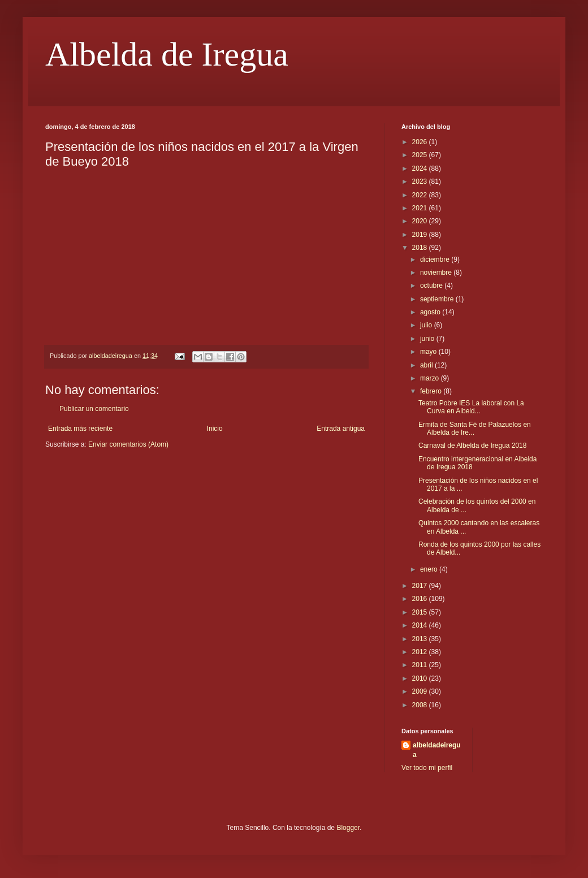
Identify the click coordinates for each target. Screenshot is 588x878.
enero (430, 569)
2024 (421, 168)
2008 (421, 705)
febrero (432, 391)
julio (427, 325)
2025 (421, 155)
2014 (421, 625)
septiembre (438, 299)
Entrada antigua (341, 429)
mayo (429, 352)
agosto (431, 312)
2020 (421, 221)
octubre (432, 286)
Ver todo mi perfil (427, 768)
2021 (421, 208)
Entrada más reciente (80, 429)
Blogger (348, 828)
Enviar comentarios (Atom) (128, 444)
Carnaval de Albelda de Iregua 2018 (472, 446)
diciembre (436, 259)
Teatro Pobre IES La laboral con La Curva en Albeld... (471, 407)
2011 (421, 665)
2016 (421, 599)
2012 (421, 652)
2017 (421, 586)
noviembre (437, 273)
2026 (421, 142)
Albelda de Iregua (167, 54)
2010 (421, 678)
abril (427, 365)
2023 (421, 181)
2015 (421, 612)
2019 (421, 235)
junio (428, 339)
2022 (421, 195)
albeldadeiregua (437, 750)
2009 (421, 691)
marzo (431, 378)
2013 (421, 639)
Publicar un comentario (94, 409)
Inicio (215, 429)
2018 (421, 248)
